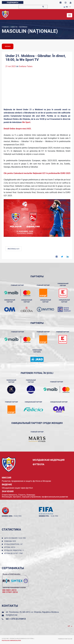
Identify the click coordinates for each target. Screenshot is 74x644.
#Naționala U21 (14, 249)
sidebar (8, 46)
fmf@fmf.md (12, 615)
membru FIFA (44, 516)
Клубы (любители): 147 (14, 544)
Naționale (23, 27)
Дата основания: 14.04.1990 (15, 538)
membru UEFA (7, 516)
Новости (14, 27)
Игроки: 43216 (10, 547)
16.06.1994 (54, 516)
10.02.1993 (18, 516)
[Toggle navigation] (69, 15)
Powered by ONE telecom (65, 639)
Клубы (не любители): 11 (15, 550)
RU (66, 7)
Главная (5, 27)
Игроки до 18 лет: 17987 (14, 553)
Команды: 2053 (10, 541)
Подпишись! (13, 2)
